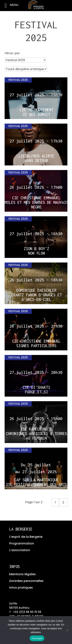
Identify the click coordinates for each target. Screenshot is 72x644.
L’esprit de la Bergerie (26, 537)
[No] (67, 630)
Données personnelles (26, 581)
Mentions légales (22, 574)
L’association (20, 550)
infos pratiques (21, 588)
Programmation (22, 543)
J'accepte (37, 638)
